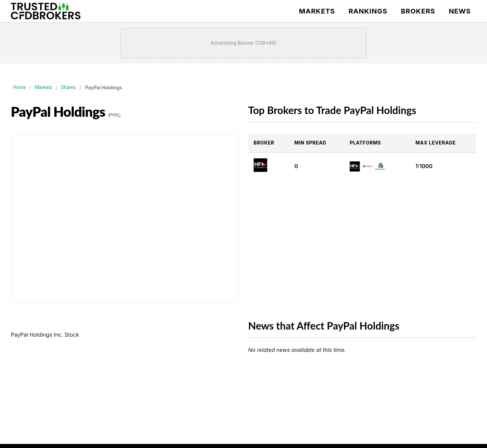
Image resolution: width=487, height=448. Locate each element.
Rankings (368, 11)
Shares (72, 87)
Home (20, 87)
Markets (317, 11)
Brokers (418, 11)
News (460, 11)
